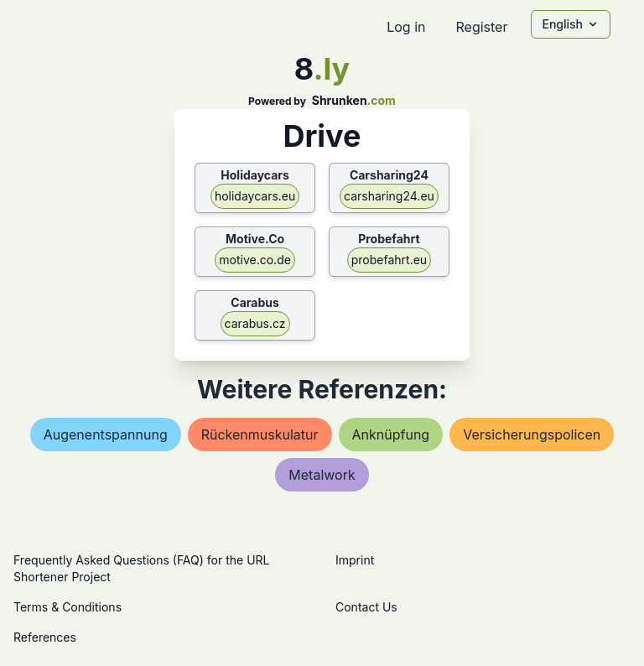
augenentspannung (106, 434)
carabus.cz (255, 323)
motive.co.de (255, 260)
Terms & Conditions (68, 607)
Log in (406, 27)
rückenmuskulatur (260, 434)
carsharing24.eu (389, 196)
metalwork (322, 475)
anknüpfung (391, 434)
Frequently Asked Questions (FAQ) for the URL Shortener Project (141, 568)
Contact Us (366, 607)
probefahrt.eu (389, 260)
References (45, 637)
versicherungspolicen (532, 434)
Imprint (355, 560)
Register (481, 27)
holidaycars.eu (255, 196)
